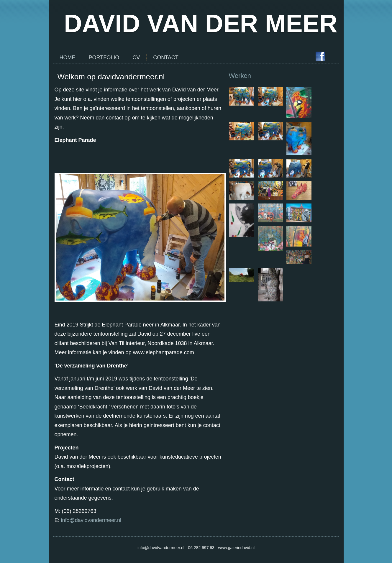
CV (136, 58)
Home (68, 58)
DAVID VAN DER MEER (201, 23)
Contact (166, 58)
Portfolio (104, 58)
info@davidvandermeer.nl (91, 520)
